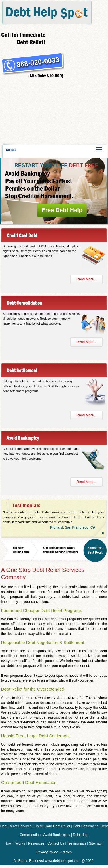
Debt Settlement (85, 826)
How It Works (15, 843)
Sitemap (95, 843)
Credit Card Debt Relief (52, 826)
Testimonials (77, 843)
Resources (36, 843)
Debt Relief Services (16, 826)
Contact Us (56, 843)
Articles (66, 852)
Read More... (87, 279)
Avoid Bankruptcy (57, 835)
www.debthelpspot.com (63, 861)
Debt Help (80, 835)
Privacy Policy (47, 852)
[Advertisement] (32, 111)
